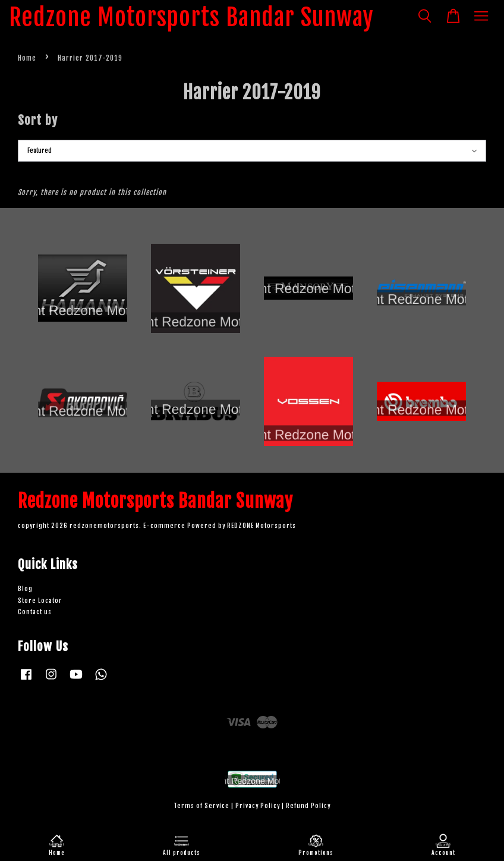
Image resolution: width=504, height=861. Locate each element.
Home (27, 58)
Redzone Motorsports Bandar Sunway (191, 17)
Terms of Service (201, 806)
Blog (25, 589)
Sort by (38, 120)
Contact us (35, 612)
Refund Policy (308, 806)
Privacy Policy (258, 806)
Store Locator (40, 601)
